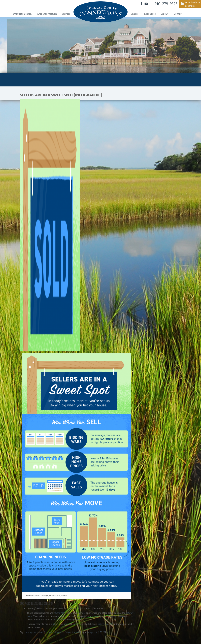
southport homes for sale (39, 632)
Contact (178, 14)
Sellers (135, 14)
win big (73, 608)
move (55, 624)
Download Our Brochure (193, 4)
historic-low (59, 620)
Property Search (22, 14)
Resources (150, 14)
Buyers (66, 14)
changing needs (115, 616)
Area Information (47, 14)
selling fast (59, 613)
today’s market (105, 624)
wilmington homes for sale (66, 632)
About (165, 14)
